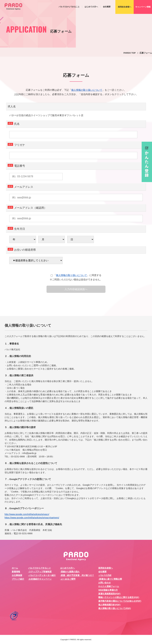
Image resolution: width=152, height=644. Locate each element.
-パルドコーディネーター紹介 (42, 575)
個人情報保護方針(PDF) (109, 605)
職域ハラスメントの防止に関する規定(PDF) (119, 597)
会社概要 (107, 7)
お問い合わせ (105, 583)
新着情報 (16, 572)
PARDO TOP (130, 53)
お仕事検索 (17, 575)
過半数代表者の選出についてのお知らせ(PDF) (120, 601)
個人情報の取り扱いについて (87, 90)
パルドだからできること (69, 7)
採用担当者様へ (106, 568)
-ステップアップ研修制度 (40, 572)
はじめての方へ (91, 7)
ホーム (15, 568)
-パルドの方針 (105, 575)
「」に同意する (76, 275)
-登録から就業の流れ (70, 572)
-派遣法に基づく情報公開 (110, 579)
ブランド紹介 (18, 579)
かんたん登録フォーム (109, 586)
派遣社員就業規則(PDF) (109, 594)
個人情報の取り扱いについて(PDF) (115, 608)
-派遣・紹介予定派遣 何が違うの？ (77, 575)
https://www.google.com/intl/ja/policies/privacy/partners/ (32, 518)
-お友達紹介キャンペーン (40, 579)
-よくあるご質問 (68, 579)
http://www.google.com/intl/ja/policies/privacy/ (27, 514)
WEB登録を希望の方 (108, 590)
